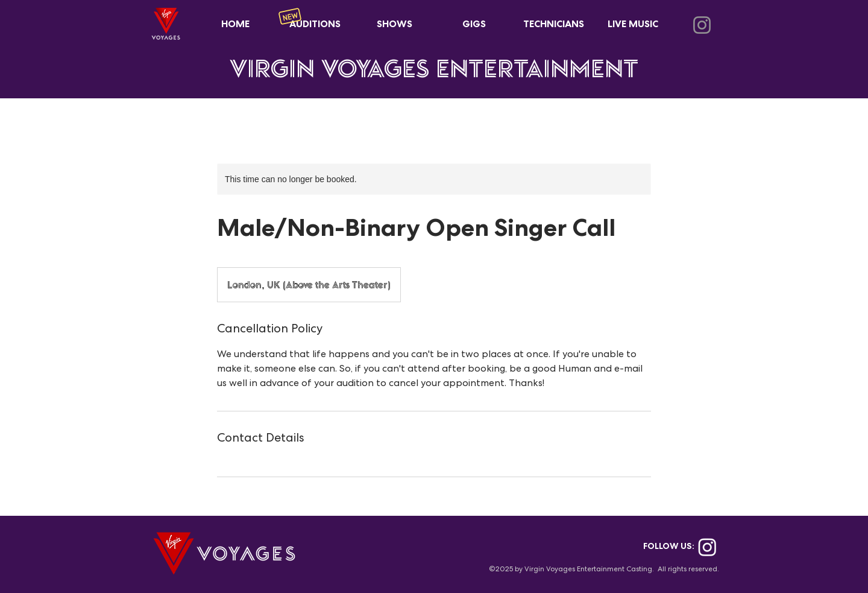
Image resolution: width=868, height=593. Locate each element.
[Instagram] (702, 25)
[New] (290, 16)
